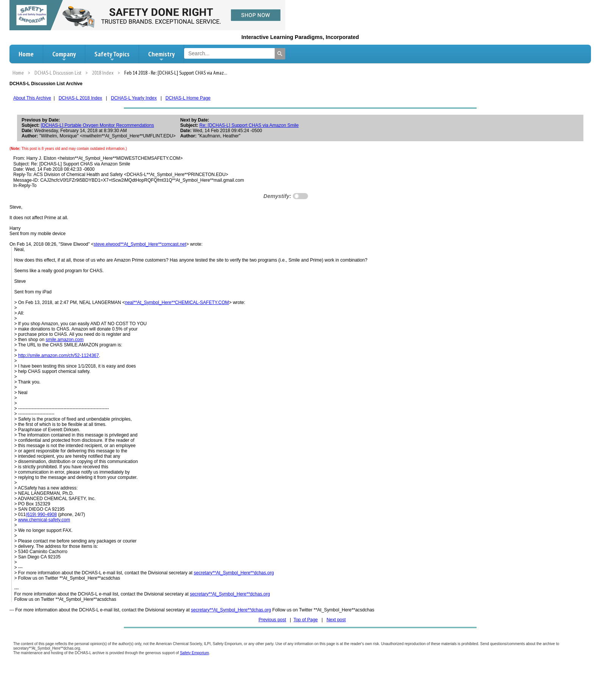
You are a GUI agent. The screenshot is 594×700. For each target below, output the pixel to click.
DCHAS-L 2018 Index (81, 98)
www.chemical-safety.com (44, 520)
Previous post (272, 620)
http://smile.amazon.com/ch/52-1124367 (59, 355)
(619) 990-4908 (41, 514)
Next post (336, 620)
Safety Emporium (195, 653)
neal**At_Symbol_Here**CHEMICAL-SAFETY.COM (177, 302)
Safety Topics (112, 56)
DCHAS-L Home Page (188, 98)
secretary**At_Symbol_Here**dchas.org (234, 573)
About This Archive (32, 98)
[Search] (280, 54)
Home (26, 54)
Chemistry (161, 56)
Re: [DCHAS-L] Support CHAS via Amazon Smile (249, 125)
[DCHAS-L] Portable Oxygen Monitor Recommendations (98, 125)
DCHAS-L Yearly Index (134, 98)
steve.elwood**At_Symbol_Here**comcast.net (140, 244)
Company (64, 56)
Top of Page (306, 620)
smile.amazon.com (64, 340)
